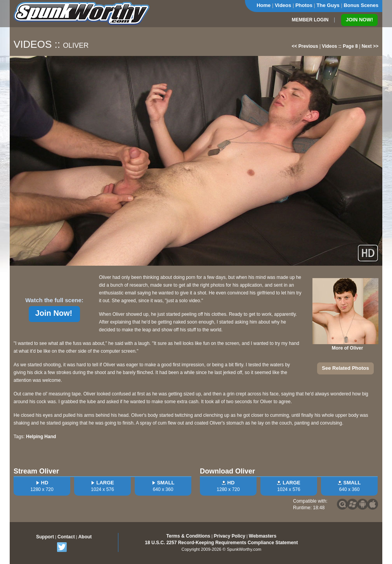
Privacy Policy (230, 536)
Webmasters (263, 536)
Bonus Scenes (361, 5)
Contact (66, 537)
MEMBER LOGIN (310, 20)
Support (45, 537)
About (85, 537)
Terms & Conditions (188, 536)
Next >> (370, 46)
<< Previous (305, 46)
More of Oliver (348, 348)
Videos (283, 5)
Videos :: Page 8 (340, 46)
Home (264, 5)
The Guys (328, 5)
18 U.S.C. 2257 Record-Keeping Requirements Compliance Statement (221, 543)
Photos (304, 5)
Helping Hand (41, 437)
